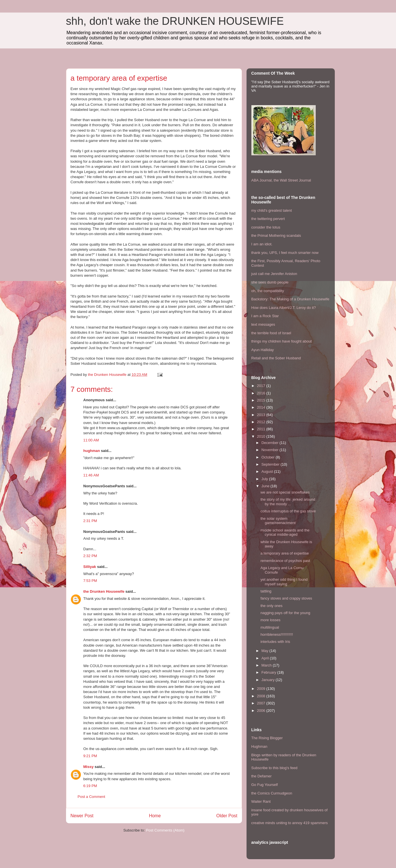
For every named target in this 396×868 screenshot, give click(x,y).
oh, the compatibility (268, 291)
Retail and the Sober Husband (276, 358)
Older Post (227, 816)
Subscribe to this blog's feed (274, 768)
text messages (263, 324)
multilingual (270, 627)
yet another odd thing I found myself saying (284, 582)
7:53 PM (90, 581)
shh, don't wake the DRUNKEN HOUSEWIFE (175, 21)
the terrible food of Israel (271, 333)
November (270, 450)
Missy (89, 767)
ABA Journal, (262, 180)
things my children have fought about (282, 341)
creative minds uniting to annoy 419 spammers (290, 823)
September (271, 464)
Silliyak (90, 567)
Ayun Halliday (263, 350)
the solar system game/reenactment (278, 521)
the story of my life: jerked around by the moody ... (288, 502)
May (265, 651)
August (268, 471)
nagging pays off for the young (285, 613)
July (265, 479)
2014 (262, 407)
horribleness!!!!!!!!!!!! (277, 634)
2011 (262, 429)
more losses (270, 620)
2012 (262, 422)
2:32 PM (90, 556)
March (267, 665)
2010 (262, 436)
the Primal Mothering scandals (276, 236)
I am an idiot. (262, 244)
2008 (262, 696)
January (268, 680)
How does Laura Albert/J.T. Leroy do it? (284, 308)
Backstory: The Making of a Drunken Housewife (290, 299)
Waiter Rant (261, 801)
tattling (266, 591)
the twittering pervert (268, 219)
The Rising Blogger (267, 738)
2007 (262, 703)
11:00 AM (91, 440)
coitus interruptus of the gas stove (288, 511)
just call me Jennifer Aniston (274, 274)
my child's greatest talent (272, 210)
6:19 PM (90, 786)
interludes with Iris (275, 642)
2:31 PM (90, 521)
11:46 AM (91, 475)
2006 (262, 711)
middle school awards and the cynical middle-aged (285, 532)
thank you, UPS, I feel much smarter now (285, 253)
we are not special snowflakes (285, 492)
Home (155, 816)
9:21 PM (90, 756)
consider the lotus (266, 227)
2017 (262, 386)
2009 (262, 689)
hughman (92, 451)
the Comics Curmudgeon (272, 793)
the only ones (271, 606)
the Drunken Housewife (104, 591)
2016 (262, 393)
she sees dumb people (270, 282)
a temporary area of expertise (285, 553)
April (266, 658)
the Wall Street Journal (292, 180)
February (269, 672)
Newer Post (82, 816)
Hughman (259, 746)
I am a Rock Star (265, 316)
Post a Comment (92, 797)
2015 (262, 400)
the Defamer (262, 776)
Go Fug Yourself (265, 785)
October (268, 457)
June (266, 486)
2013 (262, 415)
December (270, 443)
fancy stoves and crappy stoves (286, 598)
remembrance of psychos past (285, 561)
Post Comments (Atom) (165, 830)
